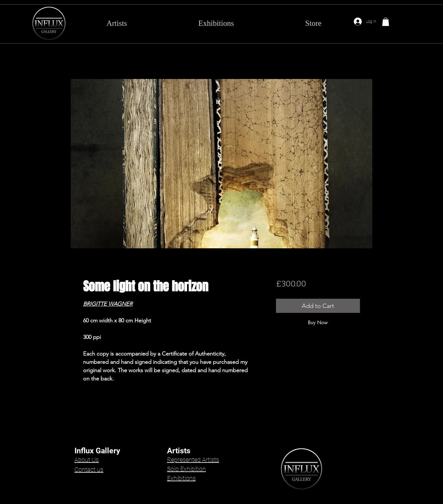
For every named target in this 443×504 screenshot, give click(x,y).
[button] (386, 22)
